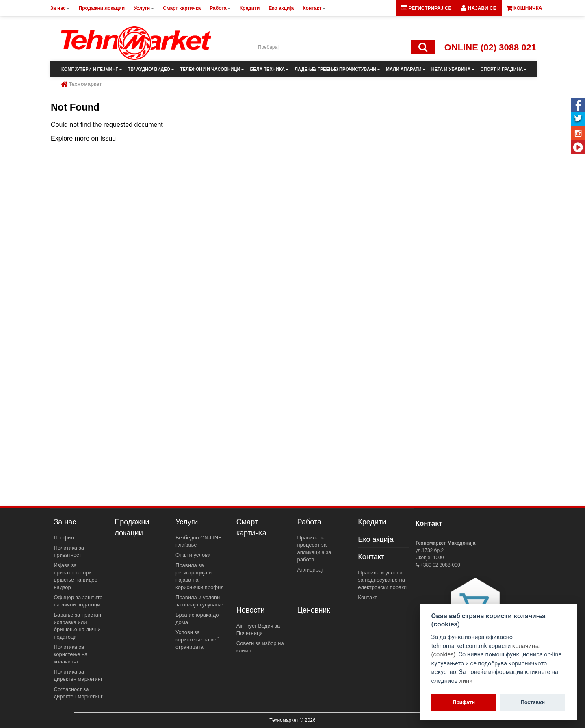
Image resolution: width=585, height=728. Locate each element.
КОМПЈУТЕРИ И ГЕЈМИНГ (92, 69)
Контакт (371, 557)
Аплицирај (310, 570)
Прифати (464, 702)
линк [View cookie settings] (466, 681)
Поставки (533, 702)
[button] (479, 8)
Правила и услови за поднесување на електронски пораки (382, 580)
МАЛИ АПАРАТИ (406, 69)
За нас (65, 522)
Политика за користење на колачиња (71, 654)
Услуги (187, 522)
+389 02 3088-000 (440, 565)
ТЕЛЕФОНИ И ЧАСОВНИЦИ (212, 69)
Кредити (372, 522)
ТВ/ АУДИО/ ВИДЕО (151, 69)
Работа (309, 522)
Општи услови (193, 555)
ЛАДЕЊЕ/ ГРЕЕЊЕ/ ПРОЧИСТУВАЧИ (337, 69)
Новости (251, 610)
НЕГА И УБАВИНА (453, 69)
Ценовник (314, 610)
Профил (64, 538)
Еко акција (376, 539)
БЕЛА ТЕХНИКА (269, 69)
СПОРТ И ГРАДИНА (504, 69)
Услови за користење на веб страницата (197, 640)
